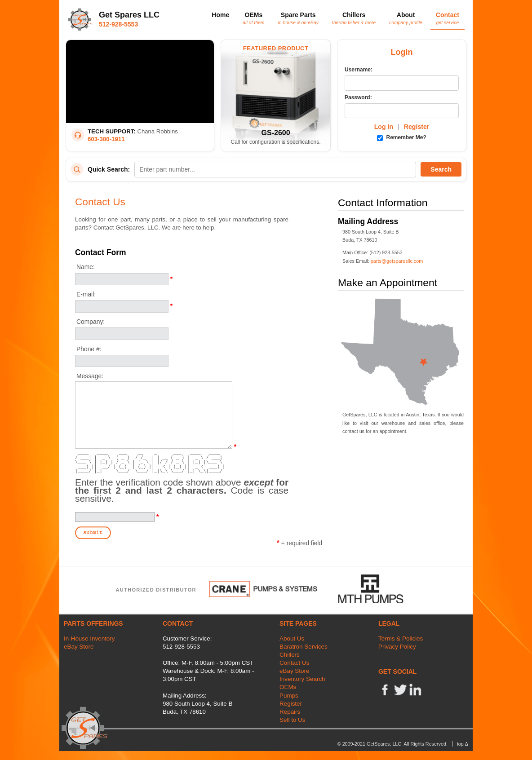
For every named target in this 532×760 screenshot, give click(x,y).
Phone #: (89, 349)
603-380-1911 (106, 139)
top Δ (463, 744)
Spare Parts (298, 18)
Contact (448, 18)
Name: (86, 267)
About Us (292, 638)
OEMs (253, 18)
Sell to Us (293, 720)
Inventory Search (302, 679)
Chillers (354, 18)
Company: (91, 322)
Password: (358, 97)
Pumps (289, 696)
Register (417, 127)
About (406, 18)
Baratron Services (304, 647)
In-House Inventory (89, 638)
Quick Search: (109, 169)
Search (441, 169)
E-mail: (86, 294)
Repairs (290, 712)
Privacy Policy (397, 647)
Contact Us (294, 663)
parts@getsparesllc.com (397, 261)
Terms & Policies (401, 638)
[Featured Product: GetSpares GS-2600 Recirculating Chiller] (276, 95)
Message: (90, 376)
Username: (359, 70)
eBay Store (79, 647)
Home (220, 15)
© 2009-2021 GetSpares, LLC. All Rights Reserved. (392, 744)
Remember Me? (402, 137)
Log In (384, 127)
